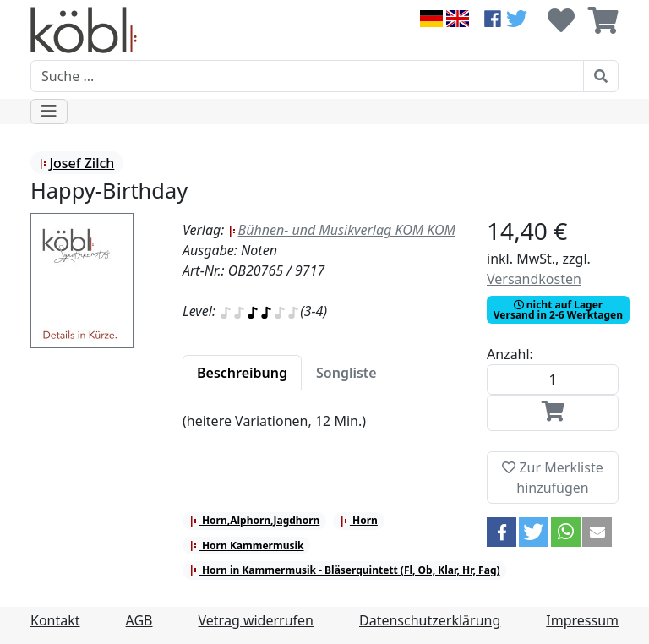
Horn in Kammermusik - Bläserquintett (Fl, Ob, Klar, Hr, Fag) (345, 570)
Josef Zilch (76, 163)
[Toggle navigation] (49, 112)
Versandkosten (534, 279)
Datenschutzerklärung (430, 620)
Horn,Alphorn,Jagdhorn (255, 520)
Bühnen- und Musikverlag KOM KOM (342, 230)
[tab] (242, 373)
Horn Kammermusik (247, 546)
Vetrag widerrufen (256, 620)
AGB (139, 620)
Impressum (582, 620)
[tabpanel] (324, 431)
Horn (359, 520)
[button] (502, 532)
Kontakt (55, 620)
